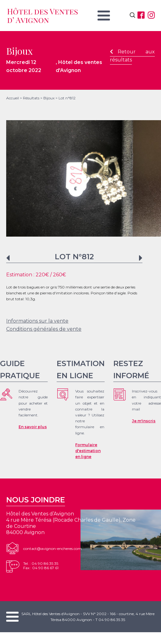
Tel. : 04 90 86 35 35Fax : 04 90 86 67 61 (41, 566)
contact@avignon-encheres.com (52, 549)
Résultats (31, 98)
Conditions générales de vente (44, 329)
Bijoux (49, 98)
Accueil (13, 98)
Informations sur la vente (37, 321)
